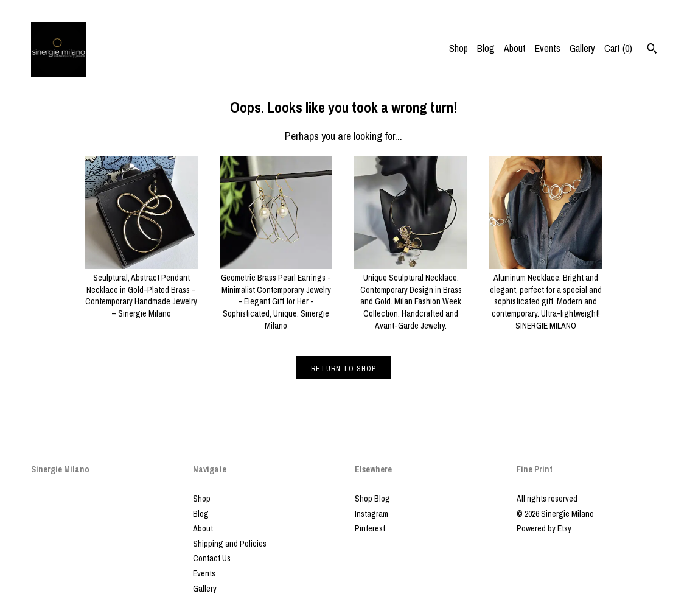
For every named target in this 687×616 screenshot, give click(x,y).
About (515, 48)
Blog (486, 48)
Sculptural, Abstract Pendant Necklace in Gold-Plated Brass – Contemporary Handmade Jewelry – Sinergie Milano (141, 290)
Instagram (371, 514)
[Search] (652, 50)
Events (548, 48)
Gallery (582, 48)
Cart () (618, 48)
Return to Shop (343, 369)
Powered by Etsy (544, 528)
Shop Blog (372, 499)
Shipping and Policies (230, 544)
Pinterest (370, 528)
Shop (459, 48)
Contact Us (212, 558)
